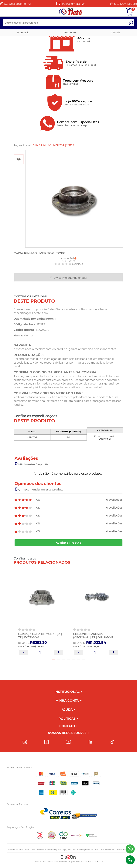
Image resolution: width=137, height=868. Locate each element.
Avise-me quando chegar (71, 278)
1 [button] (54, 659)
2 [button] (59, 659)
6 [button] (78, 659)
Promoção (23, 33)
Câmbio (115, 33)
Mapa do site (123, 850)
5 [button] (74, 659)
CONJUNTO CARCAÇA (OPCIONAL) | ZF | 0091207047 (93, 636)
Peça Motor (70, 33)
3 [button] (64, 659)
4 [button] (69, 659)
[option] (19, 159)
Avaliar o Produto (69, 543)
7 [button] (83, 659)
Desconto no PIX (18, 4)
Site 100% (126, 4)
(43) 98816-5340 (130, 849)
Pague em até (74, 4)
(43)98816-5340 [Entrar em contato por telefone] (130, 860)
